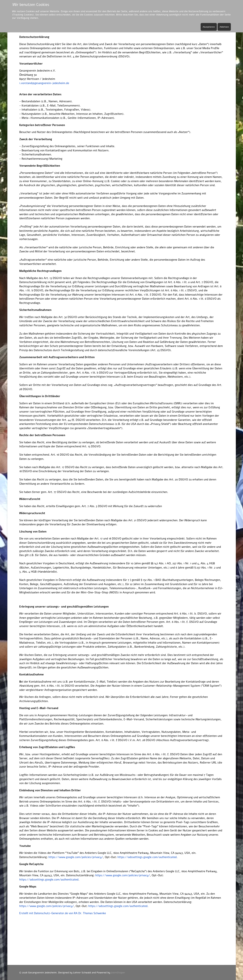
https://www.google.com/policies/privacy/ (76, 857)
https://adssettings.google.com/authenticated (147, 857)
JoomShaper (118, 973)
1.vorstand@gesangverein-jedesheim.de (44, 83)
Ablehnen (224, 27)
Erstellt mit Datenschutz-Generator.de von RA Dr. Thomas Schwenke (63, 913)
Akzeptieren (209, 27)
